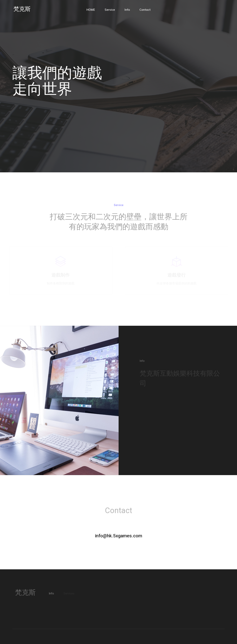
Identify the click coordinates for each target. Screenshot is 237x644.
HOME (91, 10)
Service (110, 10)
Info (127, 10)
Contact (145, 10)
